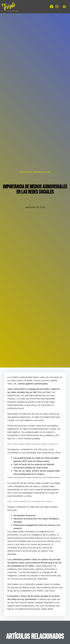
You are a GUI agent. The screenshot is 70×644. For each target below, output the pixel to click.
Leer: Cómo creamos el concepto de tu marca (30, 501)
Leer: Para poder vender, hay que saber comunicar (32, 444)
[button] (64, 7)
